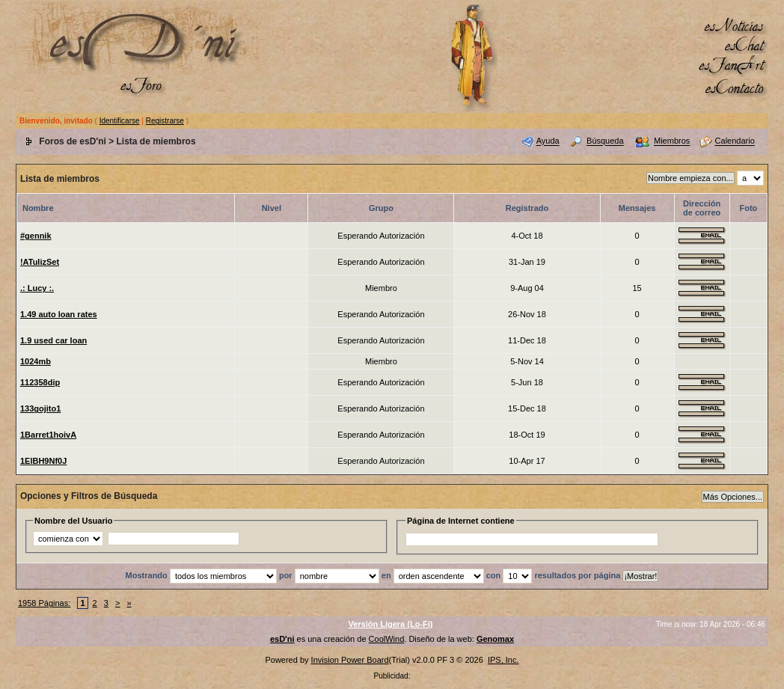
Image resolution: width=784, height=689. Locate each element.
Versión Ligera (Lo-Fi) (390, 624)
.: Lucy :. (37, 288)
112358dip (40, 382)
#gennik (36, 236)
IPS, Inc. (503, 660)
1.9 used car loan (53, 340)
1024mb (36, 361)
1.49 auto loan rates (59, 314)
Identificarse (120, 121)
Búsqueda (605, 141)
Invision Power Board (350, 660)
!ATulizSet (40, 262)
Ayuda (548, 141)
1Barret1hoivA (48, 435)
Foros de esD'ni (73, 141)
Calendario (735, 141)
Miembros (672, 141)
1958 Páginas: (44, 603)
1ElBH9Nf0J (43, 461)
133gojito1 (40, 408)
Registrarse (165, 121)
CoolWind (387, 639)
